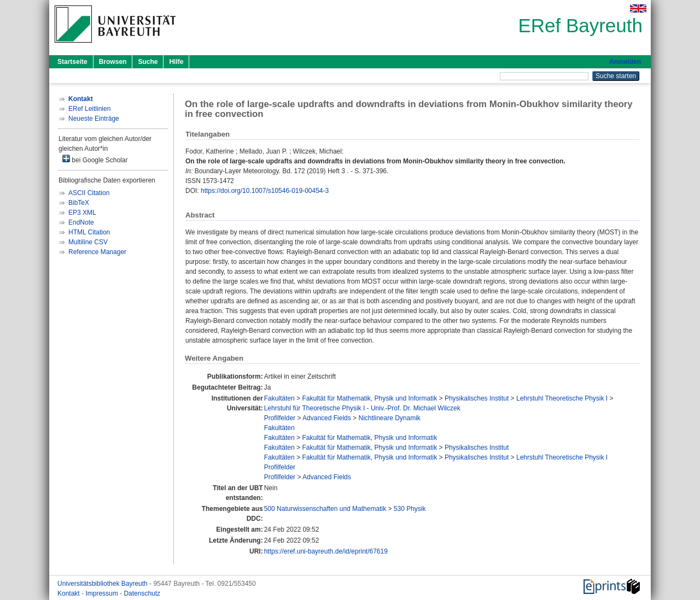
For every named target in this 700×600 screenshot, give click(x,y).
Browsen (113, 62)
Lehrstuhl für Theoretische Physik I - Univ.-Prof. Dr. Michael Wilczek (362, 408)
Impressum (103, 593)
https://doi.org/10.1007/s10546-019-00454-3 (265, 191)
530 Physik (410, 509)
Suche (148, 62)
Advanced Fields (327, 418)
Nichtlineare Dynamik (389, 418)
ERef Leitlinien (89, 109)
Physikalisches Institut (477, 398)
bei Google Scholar (95, 159)
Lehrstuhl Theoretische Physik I (562, 398)
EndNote (81, 222)
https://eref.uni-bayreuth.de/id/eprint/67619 (326, 551)
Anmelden (625, 62)
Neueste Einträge (94, 119)
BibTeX (79, 203)
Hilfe (176, 62)
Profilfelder (280, 418)
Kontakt (69, 593)
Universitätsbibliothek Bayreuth (103, 584)
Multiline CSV (88, 242)
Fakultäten (279, 398)
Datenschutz (142, 593)
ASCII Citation (89, 193)
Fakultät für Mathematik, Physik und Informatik (369, 398)
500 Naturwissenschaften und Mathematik (325, 509)
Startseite (72, 62)
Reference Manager (97, 252)
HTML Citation (89, 232)
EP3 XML (82, 213)
